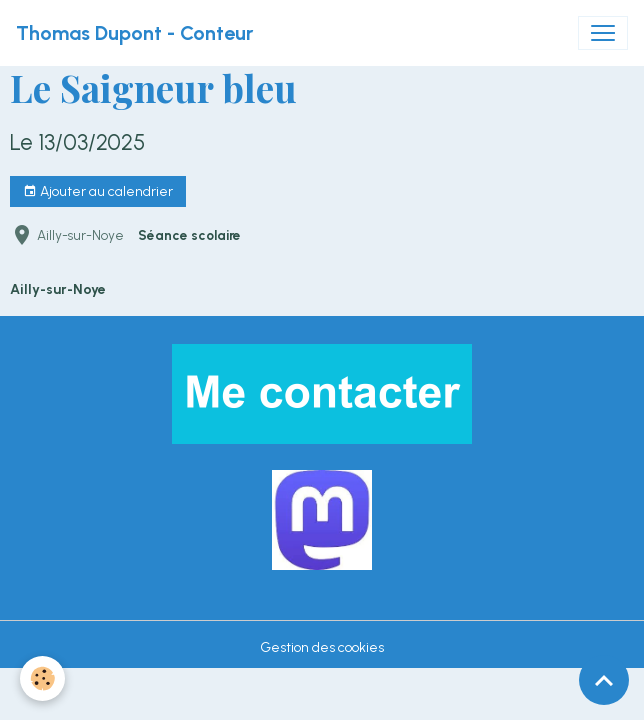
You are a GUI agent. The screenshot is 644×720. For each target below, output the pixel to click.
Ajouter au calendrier (98, 192)
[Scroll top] (604, 680)
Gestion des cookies (322, 647)
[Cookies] (42, 678)
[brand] (134, 33)
